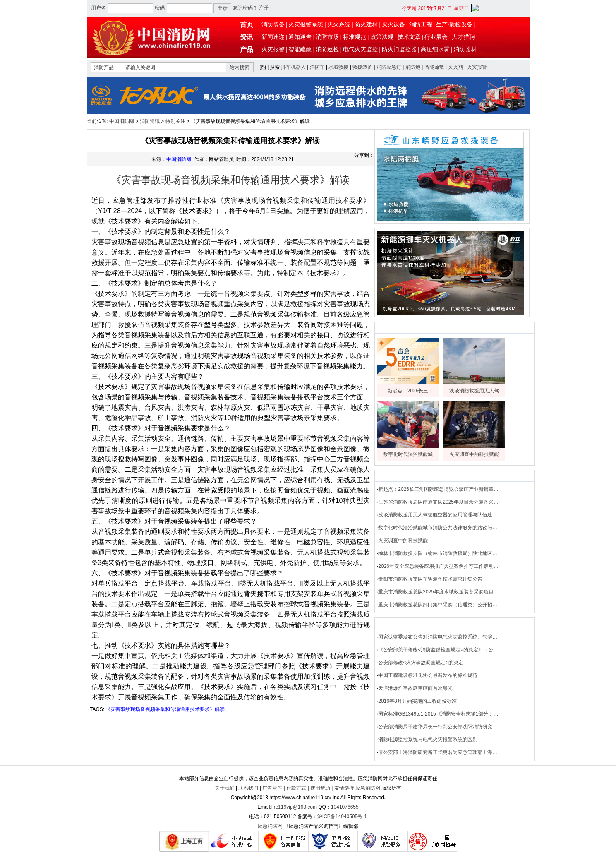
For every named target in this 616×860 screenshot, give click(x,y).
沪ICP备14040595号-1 (342, 817)
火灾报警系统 (306, 25)
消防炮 (413, 67)
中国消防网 (122, 121)
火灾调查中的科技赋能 (474, 454)
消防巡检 (327, 49)
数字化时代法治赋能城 (408, 454)
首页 (247, 25)
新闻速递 (273, 37)
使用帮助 (320, 788)
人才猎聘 (463, 37)
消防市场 (327, 37)
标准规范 (355, 37)
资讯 (247, 37)
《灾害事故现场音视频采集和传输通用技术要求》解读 (165, 709)
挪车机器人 (293, 67)
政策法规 (382, 37)
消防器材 (465, 49)
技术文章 (409, 37)
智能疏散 (300, 49)
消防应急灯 (389, 67)
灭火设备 (393, 25)
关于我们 (225, 788)
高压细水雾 (435, 49)
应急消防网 (368, 788)
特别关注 (175, 121)
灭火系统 (339, 25)
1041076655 (345, 807)
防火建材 (366, 25)
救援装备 (362, 67)
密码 (160, 8)
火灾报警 (273, 49)
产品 (247, 49)
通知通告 (300, 37)
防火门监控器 (399, 49)
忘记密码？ (245, 8)
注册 (264, 8)
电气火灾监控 (360, 49)
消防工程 (421, 25)
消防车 (317, 67)
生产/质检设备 (454, 25)
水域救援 (338, 67)
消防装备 (273, 25)
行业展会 (436, 37)
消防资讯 (150, 121)
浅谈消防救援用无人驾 (474, 391)
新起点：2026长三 (408, 391)
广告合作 (272, 788)
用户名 (98, 8)
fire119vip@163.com (294, 807)
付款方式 (296, 788)
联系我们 (248, 788)
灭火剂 (455, 67)
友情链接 (344, 788)
